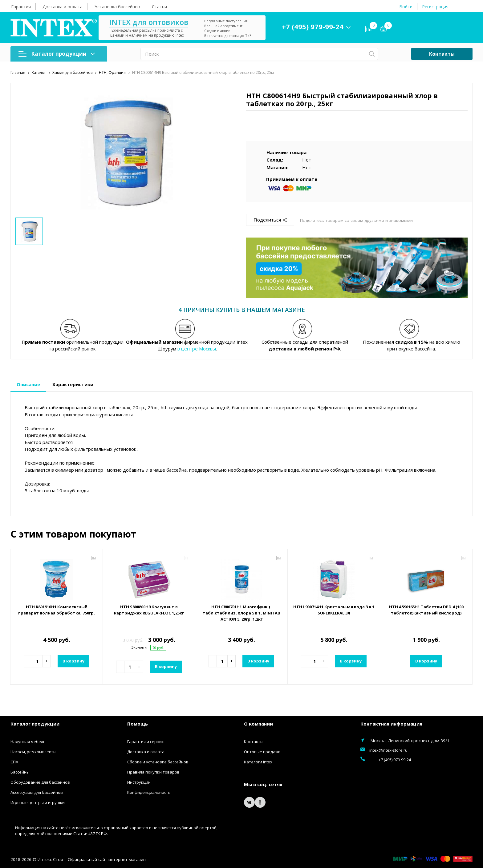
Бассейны (20, 772)
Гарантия (21, 7)
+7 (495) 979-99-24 (331, 26)
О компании (258, 724)
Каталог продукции (57, 54)
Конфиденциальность (149, 792)
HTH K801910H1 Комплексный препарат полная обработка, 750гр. (57, 613)
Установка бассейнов (117, 7)
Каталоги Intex (258, 762)
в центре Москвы (197, 349)
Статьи (159, 7)
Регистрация (435, 7)
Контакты (442, 54)
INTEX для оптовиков (167, 22)
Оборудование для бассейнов (40, 782)
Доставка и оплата (63, 7)
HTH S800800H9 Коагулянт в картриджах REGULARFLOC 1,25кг (149, 610)
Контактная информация (391, 724)
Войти (406, 7)
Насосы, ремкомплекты (33, 751)
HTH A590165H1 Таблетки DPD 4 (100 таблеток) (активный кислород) (426, 613)
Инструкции (139, 782)
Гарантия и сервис (145, 741)
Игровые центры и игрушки (38, 802)
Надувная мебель (28, 741)
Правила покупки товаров (153, 772)
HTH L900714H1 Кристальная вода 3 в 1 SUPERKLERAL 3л (334, 610)
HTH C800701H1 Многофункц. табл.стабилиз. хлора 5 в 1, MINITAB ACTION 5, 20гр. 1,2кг (241, 613)
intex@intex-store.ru (388, 750)
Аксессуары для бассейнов (37, 792)
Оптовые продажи (262, 751)
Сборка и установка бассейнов (158, 762)
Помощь (138, 724)
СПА (14, 762)
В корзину (73, 661)
